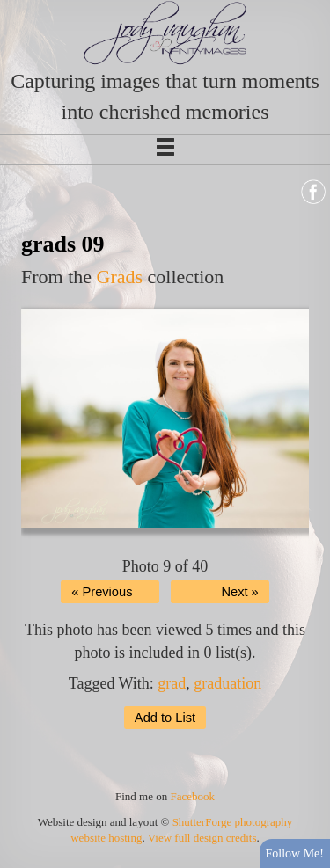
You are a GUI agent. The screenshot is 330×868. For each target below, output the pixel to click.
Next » (239, 592)
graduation (227, 683)
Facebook (192, 796)
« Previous (102, 592)
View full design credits (202, 838)
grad (172, 683)
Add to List (165, 718)
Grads (120, 277)
